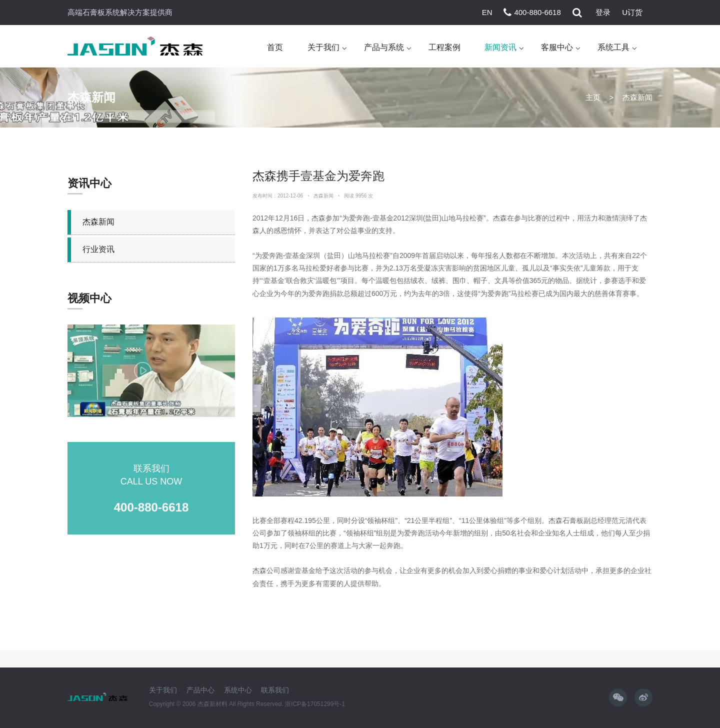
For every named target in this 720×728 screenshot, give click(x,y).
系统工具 (613, 47)
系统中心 (238, 690)
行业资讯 (98, 249)
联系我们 (275, 690)
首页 (275, 47)
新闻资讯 (500, 47)
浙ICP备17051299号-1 (315, 704)
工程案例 (444, 47)
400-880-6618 (537, 12)
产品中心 (200, 690)
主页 (593, 97)
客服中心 (557, 47)
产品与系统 (384, 47)
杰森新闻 (98, 222)
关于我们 (323, 47)
